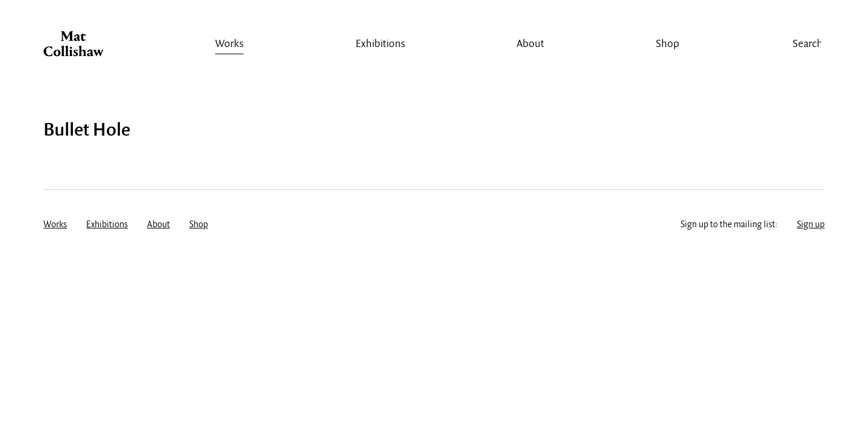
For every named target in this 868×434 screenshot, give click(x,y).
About (530, 44)
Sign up (811, 225)
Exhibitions (380, 44)
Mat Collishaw (74, 47)
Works (229, 44)
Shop (668, 44)
